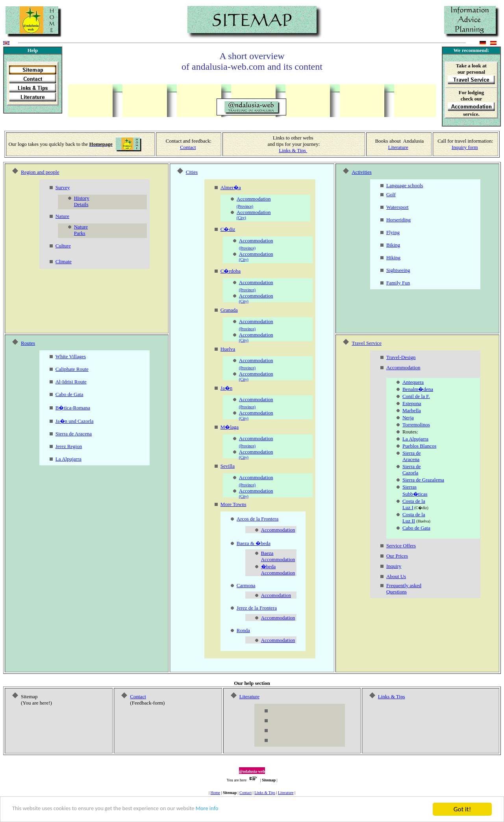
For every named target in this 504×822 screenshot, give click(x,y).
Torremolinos (416, 425)
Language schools (405, 185)
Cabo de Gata (416, 528)
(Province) (245, 206)
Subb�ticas (415, 494)
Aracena (411, 459)
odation (287, 530)
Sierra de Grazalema (423, 480)
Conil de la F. (416, 396)
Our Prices (397, 556)
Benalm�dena (418, 389)
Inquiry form (465, 147)
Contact (188, 147)
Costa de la (414, 501)
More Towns (233, 504)
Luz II (409, 521)
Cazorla (410, 473)
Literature (398, 147)
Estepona (412, 403)
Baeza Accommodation (278, 556)
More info (243, 810)
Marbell (410, 410)
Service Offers (401, 546)
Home (215, 793)
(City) (241, 218)
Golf (391, 194)
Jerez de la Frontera (257, 608)
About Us (396, 576)
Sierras (409, 487)
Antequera (413, 382)
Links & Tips (265, 793)
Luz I (408, 507)
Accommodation (254, 199)
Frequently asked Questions (404, 589)
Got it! (462, 809)
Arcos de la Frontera (258, 519)
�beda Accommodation (278, 570)
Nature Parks (81, 230)
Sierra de (412, 453)
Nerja (408, 418)
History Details (82, 201)
